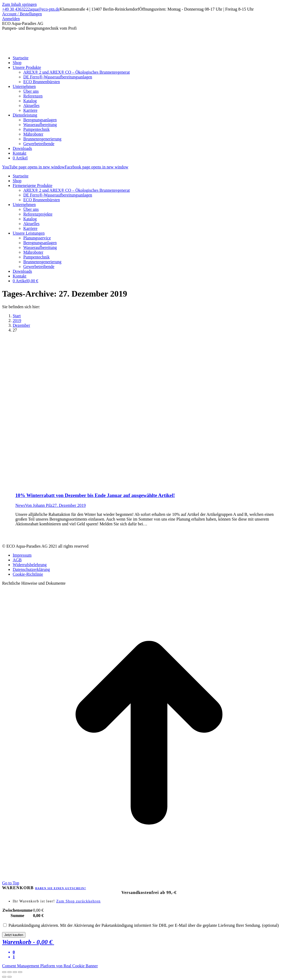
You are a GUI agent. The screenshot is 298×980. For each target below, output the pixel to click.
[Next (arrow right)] (10, 977)
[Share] (10, 972)
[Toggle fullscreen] (15, 972)
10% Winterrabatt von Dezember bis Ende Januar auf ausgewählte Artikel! (95, 495)
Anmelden (11, 19)
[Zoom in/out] (20, 972)
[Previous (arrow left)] (4, 977)
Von (39, 505)
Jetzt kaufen (14, 935)
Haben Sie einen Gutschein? (61, 888)
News (20, 505)
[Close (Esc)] (4, 972)
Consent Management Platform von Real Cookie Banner (50, 966)
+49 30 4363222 (16, 9)
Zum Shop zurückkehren (78, 901)
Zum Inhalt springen (19, 4)
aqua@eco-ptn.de (45, 9)
